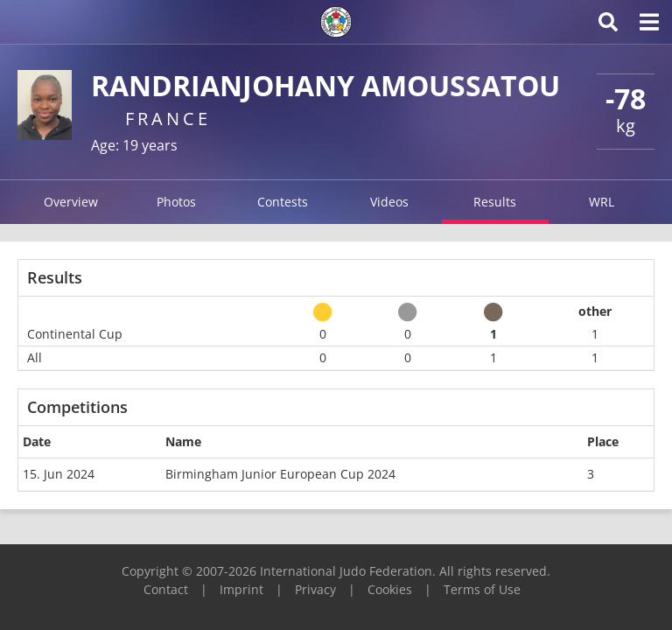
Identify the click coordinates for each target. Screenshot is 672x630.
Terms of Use (482, 589)
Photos (176, 202)
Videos (389, 202)
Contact (166, 589)
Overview (71, 202)
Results (495, 202)
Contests (283, 202)
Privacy (315, 589)
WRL (602, 202)
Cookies (390, 589)
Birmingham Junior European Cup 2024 (280, 474)
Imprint (241, 589)
